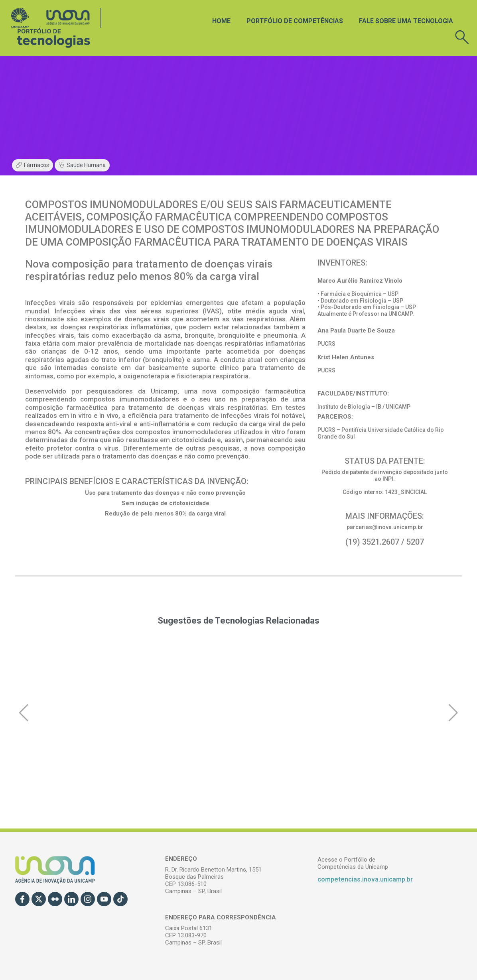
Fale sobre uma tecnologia (406, 21)
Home (221, 21)
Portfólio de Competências (295, 21)
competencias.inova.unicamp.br (365, 879)
